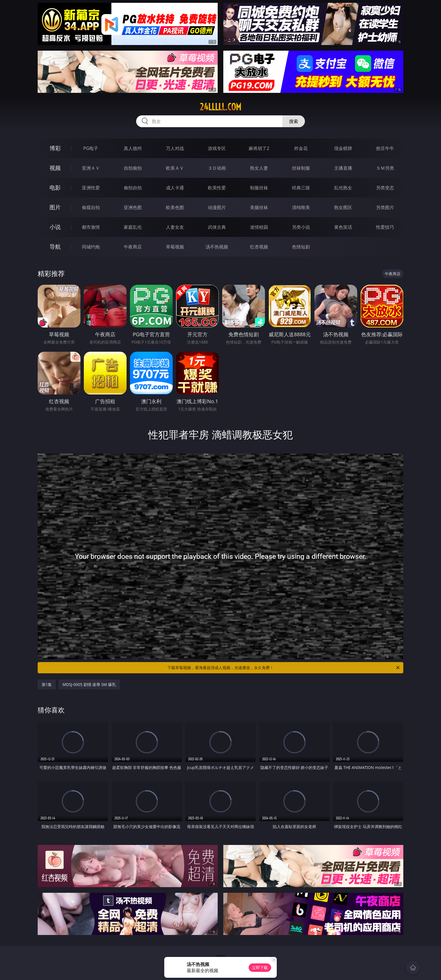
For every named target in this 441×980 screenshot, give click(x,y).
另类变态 (385, 188)
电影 (55, 188)
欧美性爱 (217, 188)
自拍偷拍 (133, 168)
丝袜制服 (301, 168)
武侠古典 (217, 227)
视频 (55, 168)
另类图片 (385, 207)
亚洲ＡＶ (91, 168)
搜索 (294, 121)
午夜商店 (133, 247)
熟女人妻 (259, 168)
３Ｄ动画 (217, 168)
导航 (55, 247)
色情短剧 (301, 247)
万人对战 (175, 148)
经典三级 (301, 188)
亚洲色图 (133, 207)
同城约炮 (91, 247)
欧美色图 (175, 207)
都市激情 (91, 227)
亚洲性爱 (91, 188)
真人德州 (133, 148)
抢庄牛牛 (385, 148)
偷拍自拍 (133, 188)
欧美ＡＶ (175, 168)
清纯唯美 (301, 207)
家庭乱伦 (133, 227)
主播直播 (343, 168)
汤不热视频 (217, 247)
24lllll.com (220, 107)
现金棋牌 (343, 148)
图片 (55, 207)
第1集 (47, 684)
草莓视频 (175, 247)
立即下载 (260, 967)
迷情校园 (259, 227)
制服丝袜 (259, 188)
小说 (55, 227)
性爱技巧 (385, 227)
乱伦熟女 (343, 188)
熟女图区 (343, 207)
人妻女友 (175, 227)
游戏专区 (217, 148)
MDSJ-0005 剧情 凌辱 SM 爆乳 (89, 684)
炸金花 (301, 148)
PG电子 (91, 148)
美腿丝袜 (259, 207)
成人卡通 (175, 188)
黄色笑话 (343, 227)
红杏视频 (259, 247)
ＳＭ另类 (385, 168)
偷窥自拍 (91, 207)
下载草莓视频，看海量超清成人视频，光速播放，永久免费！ (284, 668)
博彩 (55, 148)
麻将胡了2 (259, 148)
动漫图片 (217, 207)
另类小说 (301, 227)
